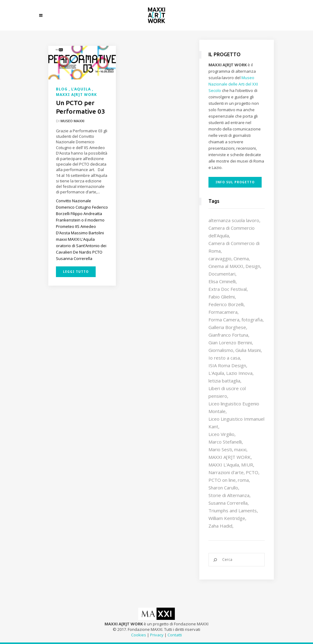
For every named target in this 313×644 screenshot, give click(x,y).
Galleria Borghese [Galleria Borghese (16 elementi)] (227, 327)
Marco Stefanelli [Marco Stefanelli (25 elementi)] (225, 442)
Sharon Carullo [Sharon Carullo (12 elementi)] (223, 488)
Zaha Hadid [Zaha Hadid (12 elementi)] (220, 526)
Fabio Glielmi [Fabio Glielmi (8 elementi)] (222, 297)
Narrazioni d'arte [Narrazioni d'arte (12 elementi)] (226, 472)
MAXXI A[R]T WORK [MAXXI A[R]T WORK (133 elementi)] (230, 457)
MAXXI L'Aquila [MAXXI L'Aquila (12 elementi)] (224, 465)
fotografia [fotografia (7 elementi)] (252, 320)
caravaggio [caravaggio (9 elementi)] (220, 258)
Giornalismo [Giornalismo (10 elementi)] (221, 350)
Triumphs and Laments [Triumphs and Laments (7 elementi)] (233, 510)
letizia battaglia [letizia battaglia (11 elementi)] (224, 381)
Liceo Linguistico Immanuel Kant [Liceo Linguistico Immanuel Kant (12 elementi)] (236, 423)
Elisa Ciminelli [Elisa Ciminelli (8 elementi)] (222, 281)
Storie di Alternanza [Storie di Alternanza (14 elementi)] (229, 495)
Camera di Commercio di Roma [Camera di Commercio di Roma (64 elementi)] (234, 247)
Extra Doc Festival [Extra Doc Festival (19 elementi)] (228, 289)
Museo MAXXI (72, 121)
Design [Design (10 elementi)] (253, 266)
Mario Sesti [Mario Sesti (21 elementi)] (220, 449)
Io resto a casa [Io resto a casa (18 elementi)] (224, 358)
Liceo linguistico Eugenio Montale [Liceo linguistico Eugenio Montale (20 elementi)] (234, 407)
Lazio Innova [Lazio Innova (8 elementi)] (239, 373)
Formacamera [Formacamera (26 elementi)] (223, 312)
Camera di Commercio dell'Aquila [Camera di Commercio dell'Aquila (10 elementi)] (232, 232)
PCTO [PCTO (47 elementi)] (252, 472)
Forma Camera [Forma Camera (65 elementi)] (224, 320)
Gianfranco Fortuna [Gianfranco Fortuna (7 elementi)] (228, 335)
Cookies (139, 635)
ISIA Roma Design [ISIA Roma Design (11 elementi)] (227, 365)
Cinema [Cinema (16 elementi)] (241, 258)
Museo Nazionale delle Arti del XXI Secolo (233, 84)
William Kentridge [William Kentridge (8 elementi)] (227, 518)
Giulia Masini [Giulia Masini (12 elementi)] (248, 350)
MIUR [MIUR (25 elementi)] (247, 465)
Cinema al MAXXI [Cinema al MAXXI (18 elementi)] (226, 266)
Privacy (157, 635)
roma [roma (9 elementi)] (243, 480)
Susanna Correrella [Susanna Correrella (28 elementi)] (228, 503)
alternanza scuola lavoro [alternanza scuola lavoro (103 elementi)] (234, 220)
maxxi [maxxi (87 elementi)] (240, 449)
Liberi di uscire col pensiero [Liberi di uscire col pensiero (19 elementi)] (227, 392)
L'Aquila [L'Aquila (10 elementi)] (216, 373)
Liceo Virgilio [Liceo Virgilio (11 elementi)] (221, 434)
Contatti (175, 635)
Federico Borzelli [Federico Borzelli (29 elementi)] (226, 304)
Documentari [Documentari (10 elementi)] (222, 274)
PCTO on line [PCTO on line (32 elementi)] (222, 480)
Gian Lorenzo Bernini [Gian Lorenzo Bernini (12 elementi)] (230, 342)
